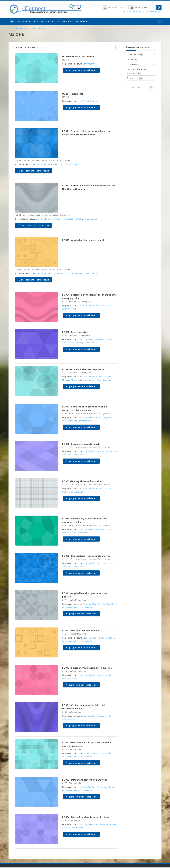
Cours (11, 29)
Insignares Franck (59, 219)
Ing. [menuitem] (42, 22)
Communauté (133, 55)
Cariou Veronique (106, 788)
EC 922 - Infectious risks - (76, 333)
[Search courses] (138, 88)
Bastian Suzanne (90, 754)
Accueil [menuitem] (12, 22)
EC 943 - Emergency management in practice (87, 668)
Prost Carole (103, 489)
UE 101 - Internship (73, 94)
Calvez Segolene (105, 418)
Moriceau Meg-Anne (71, 380)
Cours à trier (132, 79)
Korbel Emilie (104, 564)
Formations (21, 29)
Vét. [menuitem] (35, 22)
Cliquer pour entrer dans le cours (81, 71)
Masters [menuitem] (66, 22)
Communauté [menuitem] (23, 22)
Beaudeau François (91, 638)
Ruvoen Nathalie (58, 165)
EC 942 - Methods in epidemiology (81, 631)
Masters (32, 29)
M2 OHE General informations (79, 57)
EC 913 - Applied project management (83, 241)
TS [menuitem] (57, 22)
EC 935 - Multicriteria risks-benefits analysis (86, 556)
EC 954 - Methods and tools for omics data (85, 818)
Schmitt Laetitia (90, 64)
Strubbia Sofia (83, 533)
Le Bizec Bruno (104, 377)
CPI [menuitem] (50, 22)
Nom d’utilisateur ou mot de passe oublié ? (142, 12)
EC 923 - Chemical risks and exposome (83, 370)
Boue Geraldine (43, 165)
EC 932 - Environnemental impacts (81, 444)
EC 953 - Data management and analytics (85, 780)
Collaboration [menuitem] (80, 22)
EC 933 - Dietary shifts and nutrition (82, 482)
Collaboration (133, 65)
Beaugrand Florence (92, 604)
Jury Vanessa (103, 452)
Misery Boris (103, 825)
